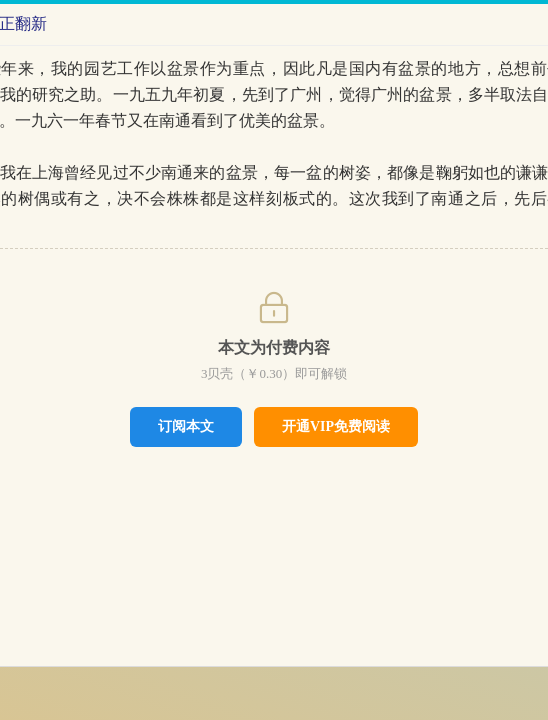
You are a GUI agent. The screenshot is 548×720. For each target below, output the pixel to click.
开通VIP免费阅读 (336, 426)
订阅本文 (186, 426)
